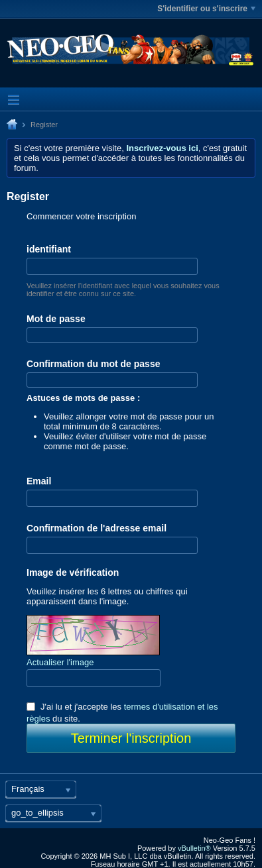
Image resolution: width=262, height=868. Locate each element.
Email (39, 481)
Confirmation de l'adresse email (97, 528)
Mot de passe (56, 319)
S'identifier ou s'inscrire (206, 9)
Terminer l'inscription (131, 738)
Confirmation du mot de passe (93, 364)
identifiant (49, 249)
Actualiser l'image (60, 662)
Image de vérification (73, 572)
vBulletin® (194, 848)
